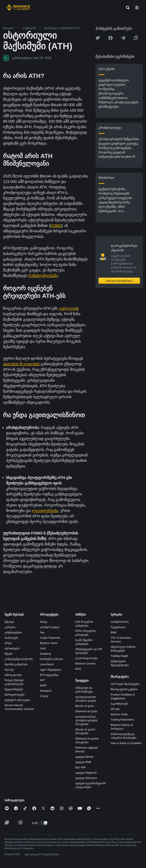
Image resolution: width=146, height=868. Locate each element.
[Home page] (18, 8)
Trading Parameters (122, 720)
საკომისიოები (119, 704)
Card (43, 648)
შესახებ (9, 622)
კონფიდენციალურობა (19, 659)
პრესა (8, 643)
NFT (42, 680)
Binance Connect (85, 664)
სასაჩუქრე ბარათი (51, 659)
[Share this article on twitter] (98, 38)
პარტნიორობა (120, 622)
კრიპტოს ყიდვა (50, 627)
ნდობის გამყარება (16, 664)
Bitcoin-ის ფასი (85, 706)
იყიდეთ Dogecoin (86, 773)
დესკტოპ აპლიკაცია (17, 700)
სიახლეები (11, 638)
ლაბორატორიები (86, 658)
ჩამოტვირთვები (15, 695)
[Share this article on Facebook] (110, 38)
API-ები (115, 709)
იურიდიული (12, 648)
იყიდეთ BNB (83, 762)
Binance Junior (49, 643)
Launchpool (47, 664)
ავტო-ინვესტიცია (51, 670)
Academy (45, 654)
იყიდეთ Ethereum (86, 778)
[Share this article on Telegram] (123, 38)
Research (46, 691)
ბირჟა (44, 622)
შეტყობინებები (14, 689)
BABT (43, 685)
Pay (42, 632)
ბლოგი (9, 670)
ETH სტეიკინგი (49, 675)
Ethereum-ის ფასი (86, 711)
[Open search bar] (127, 8)
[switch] (44, 823)
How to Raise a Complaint (126, 743)
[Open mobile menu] (137, 8)
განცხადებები (13, 632)
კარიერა (10, 627)
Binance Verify (119, 714)
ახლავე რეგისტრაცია (119, 281)
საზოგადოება (13, 675)
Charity (44, 696)
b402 (78, 669)
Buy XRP (81, 767)
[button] (137, 8)
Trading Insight (119, 656)
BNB (113, 632)
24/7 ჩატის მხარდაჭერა (125, 684)
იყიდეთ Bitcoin (84, 757)
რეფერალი (118, 627)
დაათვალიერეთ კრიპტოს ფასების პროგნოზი (86, 720)
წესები (9, 654)
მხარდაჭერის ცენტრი (124, 689)
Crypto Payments (50, 638)
